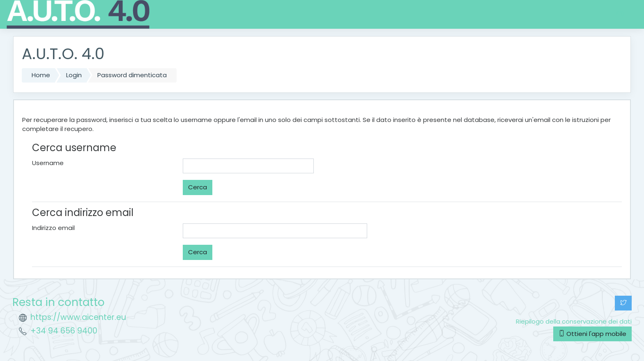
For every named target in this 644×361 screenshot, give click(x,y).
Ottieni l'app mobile (592, 334)
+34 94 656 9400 (64, 331)
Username (48, 163)
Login (74, 75)
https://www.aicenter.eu (78, 317)
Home (41, 75)
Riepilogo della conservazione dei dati (574, 321)
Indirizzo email (53, 228)
